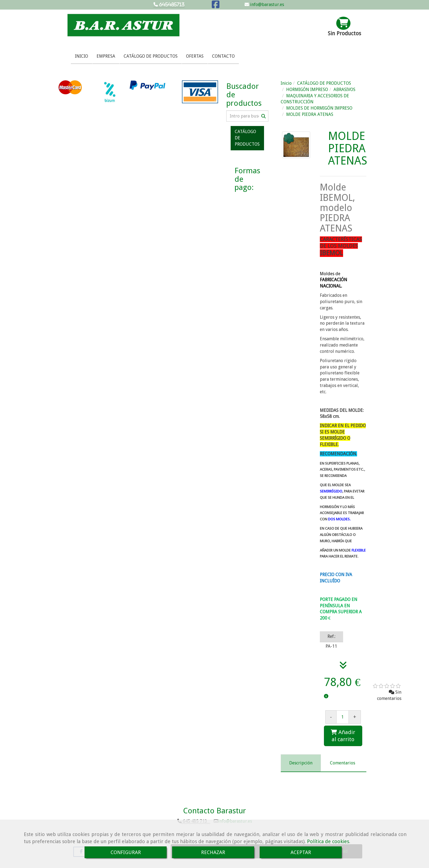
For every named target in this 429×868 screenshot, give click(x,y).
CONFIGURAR (126, 852)
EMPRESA (106, 56)
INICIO (82, 56)
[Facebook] (216, 6)
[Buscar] (247, 116)
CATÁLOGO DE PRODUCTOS (151, 56)
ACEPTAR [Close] (301, 852)
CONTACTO (223, 56)
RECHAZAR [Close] (213, 852)
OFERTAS (195, 56)
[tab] (301, 763)
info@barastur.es (266, 5)
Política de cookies (328, 841)
